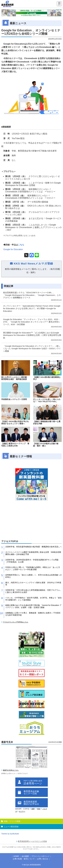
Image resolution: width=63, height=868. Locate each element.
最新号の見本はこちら (11, 770)
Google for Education (13, 249)
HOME (16, 856)
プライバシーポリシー (40, 856)
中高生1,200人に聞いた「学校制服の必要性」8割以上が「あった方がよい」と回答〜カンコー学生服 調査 (33, 568)
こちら (21, 245)
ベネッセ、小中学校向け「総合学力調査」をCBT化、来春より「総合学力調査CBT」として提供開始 (34, 599)
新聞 (33, 809)
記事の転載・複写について (24, 859)
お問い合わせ (43, 859)
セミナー (22, 811)
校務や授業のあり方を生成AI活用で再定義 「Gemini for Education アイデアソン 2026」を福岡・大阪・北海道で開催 (33, 606)
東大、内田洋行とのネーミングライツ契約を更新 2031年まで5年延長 (33, 584)
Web (39, 809)
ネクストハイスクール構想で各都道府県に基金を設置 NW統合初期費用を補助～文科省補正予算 (33, 553)
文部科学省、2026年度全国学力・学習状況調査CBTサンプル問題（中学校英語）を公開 (32, 561)
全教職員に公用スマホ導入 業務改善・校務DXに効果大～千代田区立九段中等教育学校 (33, 614)
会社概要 (25, 856)
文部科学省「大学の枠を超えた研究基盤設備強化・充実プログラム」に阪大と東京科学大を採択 (34, 591)
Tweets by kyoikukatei (10, 834)
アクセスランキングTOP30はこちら (16, 622)
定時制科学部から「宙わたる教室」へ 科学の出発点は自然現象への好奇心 (34, 576)
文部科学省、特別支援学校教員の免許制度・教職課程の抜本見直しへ (34, 547)
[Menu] (59, 4)
